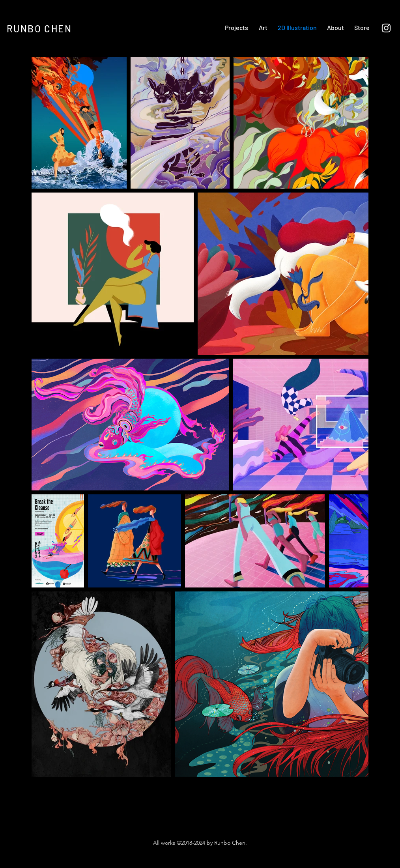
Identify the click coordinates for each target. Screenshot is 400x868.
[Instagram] (386, 28)
